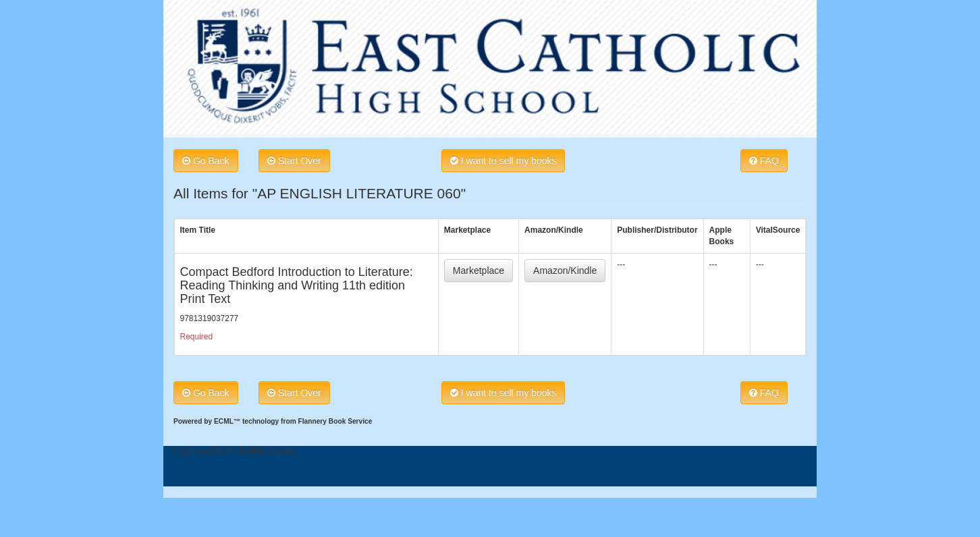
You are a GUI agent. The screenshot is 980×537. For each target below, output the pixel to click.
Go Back (206, 161)
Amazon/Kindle (565, 271)
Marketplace (479, 271)
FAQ (764, 161)
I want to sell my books (503, 161)
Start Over (294, 161)
